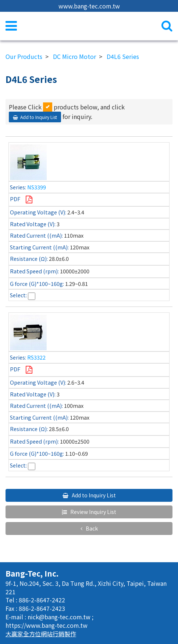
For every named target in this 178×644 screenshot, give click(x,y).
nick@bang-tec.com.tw (60, 617)
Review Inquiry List (93, 512)
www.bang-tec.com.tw (89, 6)
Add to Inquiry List (39, 117)
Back (91, 528)
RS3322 (36, 357)
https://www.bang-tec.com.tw (47, 625)
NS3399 (37, 187)
